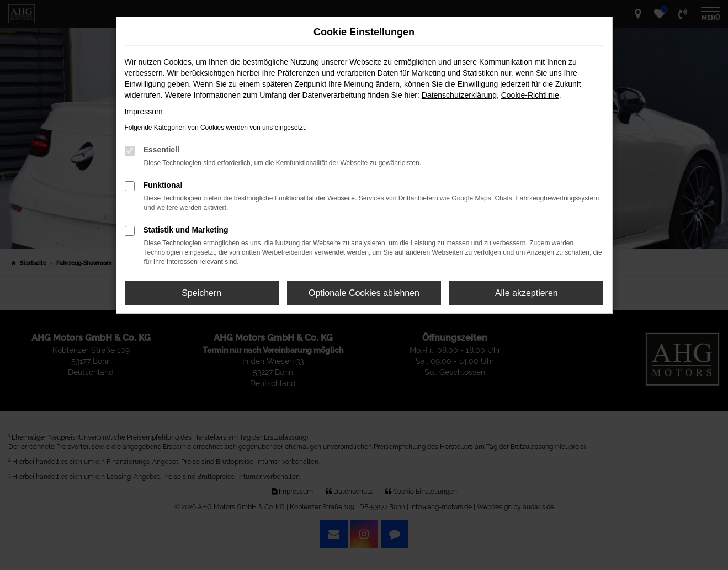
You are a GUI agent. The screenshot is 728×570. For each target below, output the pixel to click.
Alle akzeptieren (527, 293)
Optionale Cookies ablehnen (364, 293)
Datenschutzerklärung (459, 95)
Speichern (201, 293)
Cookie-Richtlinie (530, 95)
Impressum (144, 112)
